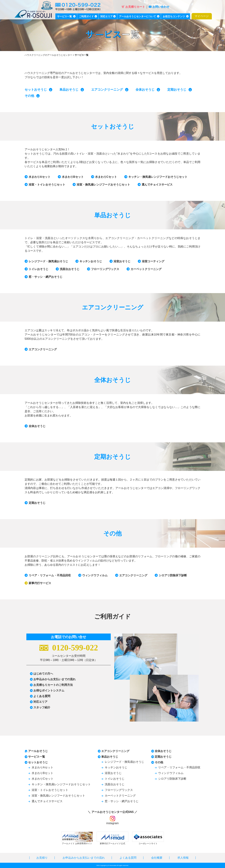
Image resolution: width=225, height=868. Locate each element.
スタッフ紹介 (42, 707)
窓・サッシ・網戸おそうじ (46, 277)
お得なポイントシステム (49, 690)
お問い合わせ (159, 7)
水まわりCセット (106, 177)
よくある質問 (42, 696)
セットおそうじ (36, 90)
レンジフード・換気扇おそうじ (48, 261)
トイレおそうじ (38, 269)
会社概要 (157, 858)
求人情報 (183, 858)
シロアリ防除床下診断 (173, 575)
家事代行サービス (40, 583)
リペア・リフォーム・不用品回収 (50, 575)
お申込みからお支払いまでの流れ (54, 679)
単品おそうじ (69, 90)
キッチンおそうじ (91, 261)
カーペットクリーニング (146, 269)
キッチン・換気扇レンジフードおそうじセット (158, 177)
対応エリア (40, 702)
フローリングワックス (105, 269)
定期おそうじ (177, 90)
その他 (29, 96)
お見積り (42, 858)
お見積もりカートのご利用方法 (53, 685)
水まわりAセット (40, 177)
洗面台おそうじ (70, 269)
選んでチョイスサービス (157, 185)
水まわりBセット (73, 177)
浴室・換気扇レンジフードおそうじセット (103, 185)
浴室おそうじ (122, 261)
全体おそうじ (145, 90)
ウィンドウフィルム (95, 575)
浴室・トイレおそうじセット (47, 185)
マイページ (202, 16)
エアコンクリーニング (107, 90)
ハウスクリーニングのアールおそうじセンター (48, 55)
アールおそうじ (38, 751)
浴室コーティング (153, 261)
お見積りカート (133, 7)
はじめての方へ (43, 674)
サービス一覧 (37, 757)
